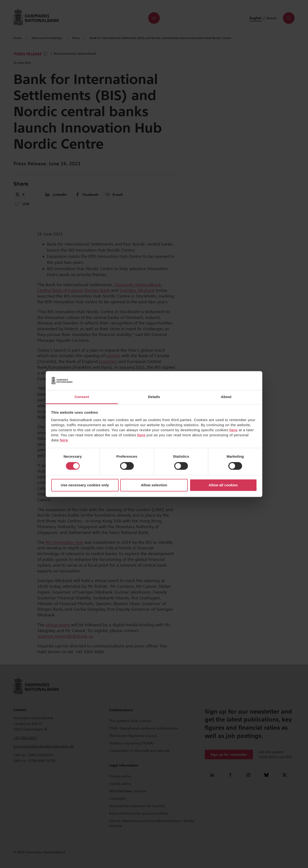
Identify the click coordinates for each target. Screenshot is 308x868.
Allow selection (154, 485)
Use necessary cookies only (85, 485)
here (234, 430)
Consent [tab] (82, 397)
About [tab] (226, 397)
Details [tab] (154, 397)
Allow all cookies (223, 485)
